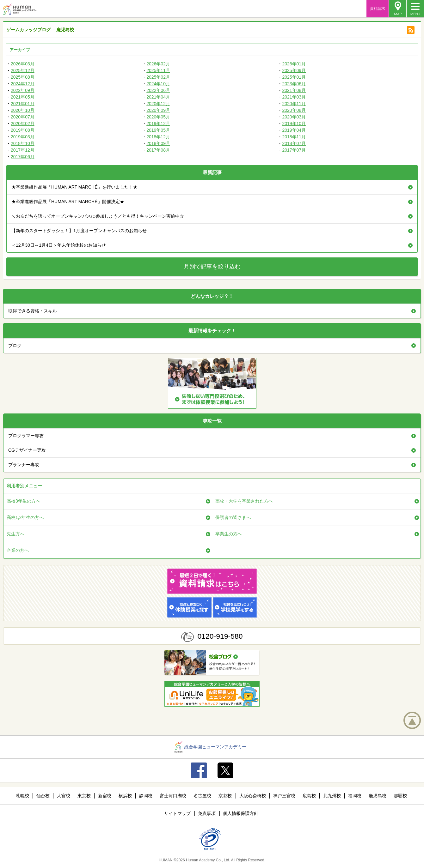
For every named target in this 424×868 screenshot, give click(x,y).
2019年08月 (23, 130)
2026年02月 (158, 64)
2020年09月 (158, 110)
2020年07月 (23, 117)
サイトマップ (177, 813)
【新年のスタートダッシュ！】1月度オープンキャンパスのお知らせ (79, 231)
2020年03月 (294, 117)
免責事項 (207, 813)
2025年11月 (158, 70)
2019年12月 (158, 124)
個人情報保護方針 (241, 813)
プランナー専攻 (24, 465)
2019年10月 (294, 124)
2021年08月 (294, 90)
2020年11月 (294, 104)
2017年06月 (23, 157)
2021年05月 (23, 97)
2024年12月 (23, 84)
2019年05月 (158, 130)
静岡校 (146, 796)
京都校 (225, 796)
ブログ (15, 346)
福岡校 (355, 796)
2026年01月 (294, 64)
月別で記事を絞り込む (212, 267)
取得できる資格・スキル (33, 311)
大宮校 (64, 796)
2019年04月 (294, 130)
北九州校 (332, 796)
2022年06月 (158, 90)
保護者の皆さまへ (233, 517)
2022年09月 (23, 90)
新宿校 (105, 796)
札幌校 (22, 796)
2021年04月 (158, 97)
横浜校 (125, 796)
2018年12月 (158, 137)
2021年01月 (23, 104)
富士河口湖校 (173, 796)
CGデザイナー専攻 (27, 450)
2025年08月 (23, 77)
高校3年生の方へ (23, 501)
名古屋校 (202, 796)
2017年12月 (23, 150)
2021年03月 (294, 97)
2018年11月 (294, 137)
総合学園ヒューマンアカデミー (210, 747)
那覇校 (400, 796)
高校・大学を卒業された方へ (244, 501)
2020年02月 (23, 124)
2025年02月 (158, 77)
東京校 (84, 796)
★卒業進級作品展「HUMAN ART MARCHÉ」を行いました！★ (74, 187)
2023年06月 (294, 84)
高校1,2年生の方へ (25, 517)
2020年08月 (294, 110)
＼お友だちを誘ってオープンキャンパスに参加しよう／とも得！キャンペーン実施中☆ (98, 216)
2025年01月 (294, 77)
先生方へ (15, 534)
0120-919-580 (220, 636)
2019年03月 (23, 137)
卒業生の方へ (229, 534)
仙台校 (43, 796)
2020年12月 (158, 104)
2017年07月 (294, 150)
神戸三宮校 (284, 796)
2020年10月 (23, 110)
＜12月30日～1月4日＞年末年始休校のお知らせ (59, 245)
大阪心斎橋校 (253, 796)
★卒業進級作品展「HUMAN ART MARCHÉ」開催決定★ (68, 202)
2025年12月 (23, 70)
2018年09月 (158, 143)
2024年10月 (158, 84)
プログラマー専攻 (26, 436)
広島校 (309, 796)
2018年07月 (294, 143)
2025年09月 (294, 70)
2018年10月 (23, 143)
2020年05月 (158, 117)
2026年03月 (23, 64)
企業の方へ (18, 550)
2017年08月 (158, 150)
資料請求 (378, 9)
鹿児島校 (378, 796)
